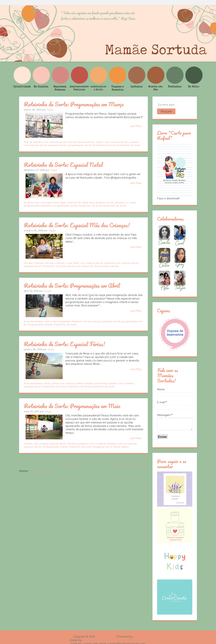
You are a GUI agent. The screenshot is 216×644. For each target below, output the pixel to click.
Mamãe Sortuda (106, 631)
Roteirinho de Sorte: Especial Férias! (64, 344)
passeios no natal (125, 202)
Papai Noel (88, 202)
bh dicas (29, 202)
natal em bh (74, 202)
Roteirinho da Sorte (104, 145)
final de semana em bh (81, 142)
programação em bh (80, 145)
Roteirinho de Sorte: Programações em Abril (72, 285)
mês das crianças (54, 263)
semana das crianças (106, 266)
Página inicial (69, 464)
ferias (48, 383)
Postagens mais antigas (132, 464)
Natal (63, 202)
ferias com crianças (63, 383)
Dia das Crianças (33, 263)
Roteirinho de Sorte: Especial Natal (63, 165)
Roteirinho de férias (79, 386)
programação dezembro (38, 206)
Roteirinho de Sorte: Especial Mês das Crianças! (77, 225)
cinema (28, 444)
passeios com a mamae (92, 444)
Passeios (73, 444)
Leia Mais (136, 126)
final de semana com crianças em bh (45, 142)
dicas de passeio (33, 321)
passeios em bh (57, 145)
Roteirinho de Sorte (129, 145)
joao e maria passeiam (57, 321)
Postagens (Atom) (41, 471)
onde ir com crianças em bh (112, 142)
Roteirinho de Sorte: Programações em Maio (72, 406)
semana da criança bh (80, 266)
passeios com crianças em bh (122, 263)
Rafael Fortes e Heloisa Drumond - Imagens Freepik (114, 634)
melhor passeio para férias (92, 383)
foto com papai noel (47, 202)
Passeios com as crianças (87, 321)
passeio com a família (121, 383)
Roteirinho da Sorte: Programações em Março (74, 104)
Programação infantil (40, 324)
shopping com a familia (107, 447)
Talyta (50, 110)
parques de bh (58, 444)
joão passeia (41, 444)
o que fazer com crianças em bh (84, 263)
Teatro (125, 447)
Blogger (138, 631)
